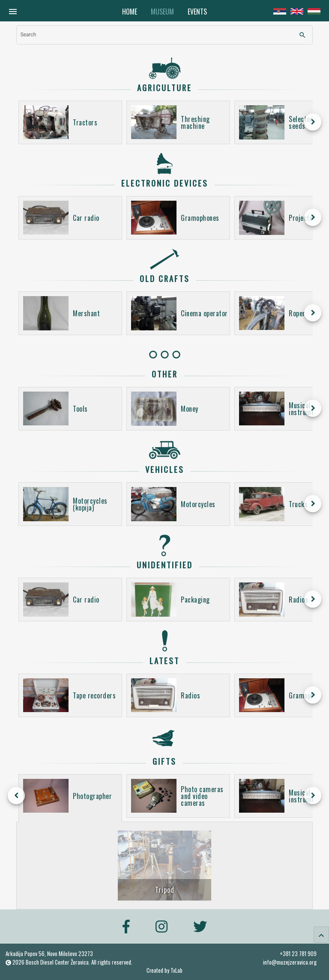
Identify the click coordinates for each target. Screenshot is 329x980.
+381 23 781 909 (298, 953)
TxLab (176, 970)
